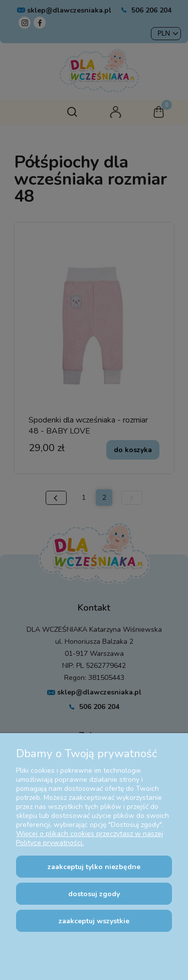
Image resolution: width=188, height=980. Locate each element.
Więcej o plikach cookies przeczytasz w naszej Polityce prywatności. (89, 838)
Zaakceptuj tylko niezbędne (94, 867)
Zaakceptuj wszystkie (94, 921)
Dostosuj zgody (94, 894)
